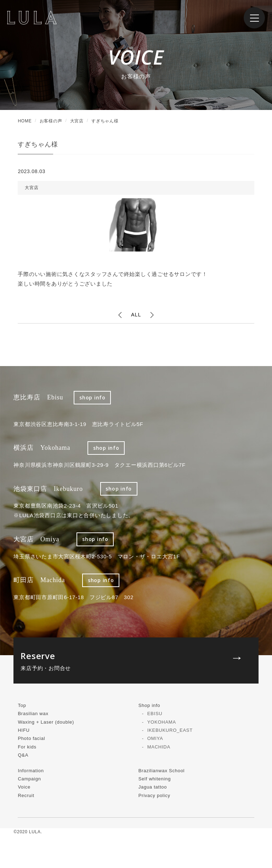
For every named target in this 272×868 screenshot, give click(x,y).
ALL (136, 314)
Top (22, 705)
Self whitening (155, 779)
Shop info (149, 705)
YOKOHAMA (162, 722)
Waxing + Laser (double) (46, 722)
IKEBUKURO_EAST (170, 730)
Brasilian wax (33, 714)
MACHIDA (159, 747)
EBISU (155, 714)
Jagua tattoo (153, 787)
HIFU (24, 730)
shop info (92, 397)
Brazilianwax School (162, 771)
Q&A (23, 755)
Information (31, 771)
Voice (24, 787)
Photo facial (31, 738)
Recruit (26, 795)
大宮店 (32, 188)
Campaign (29, 779)
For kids (27, 747)
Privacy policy (154, 795)
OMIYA (155, 738)
